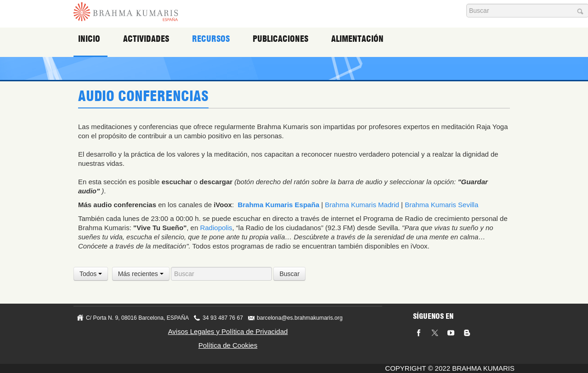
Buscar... (466, 4)
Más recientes (141, 274)
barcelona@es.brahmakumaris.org (300, 318)
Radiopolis (216, 228)
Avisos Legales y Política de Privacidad (228, 331)
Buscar (289, 274)
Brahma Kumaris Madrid (362, 205)
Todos (91, 274)
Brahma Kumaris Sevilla (441, 205)
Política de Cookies (228, 345)
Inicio (91, 39)
